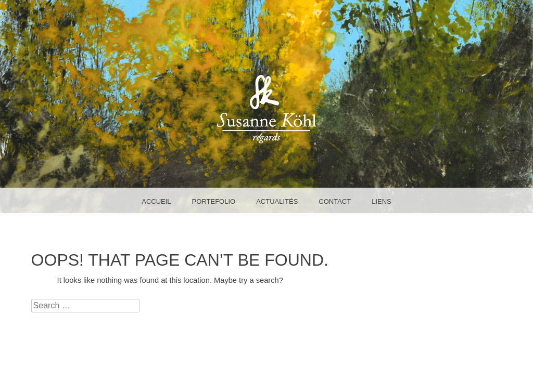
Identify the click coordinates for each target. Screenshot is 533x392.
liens (382, 201)
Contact (335, 201)
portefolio (214, 201)
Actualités (277, 201)
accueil (156, 201)
